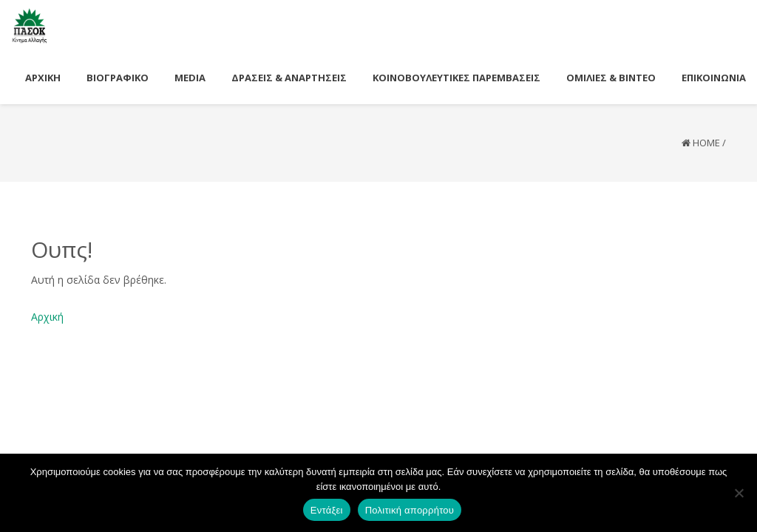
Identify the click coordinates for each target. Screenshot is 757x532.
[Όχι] (739, 493)
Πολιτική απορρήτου (410, 510)
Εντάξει (327, 510)
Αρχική (47, 317)
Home (706, 143)
